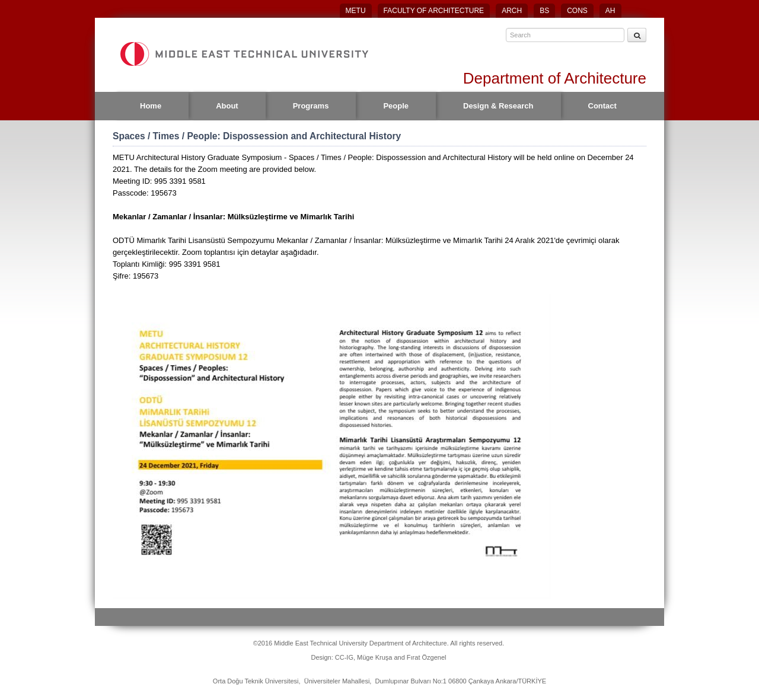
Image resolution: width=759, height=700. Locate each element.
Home (151, 106)
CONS (577, 11)
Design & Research (498, 106)
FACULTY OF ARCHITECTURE (434, 11)
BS (544, 11)
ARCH (512, 11)
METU (356, 11)
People (396, 106)
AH (610, 11)
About (227, 106)
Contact (602, 106)
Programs (311, 106)
